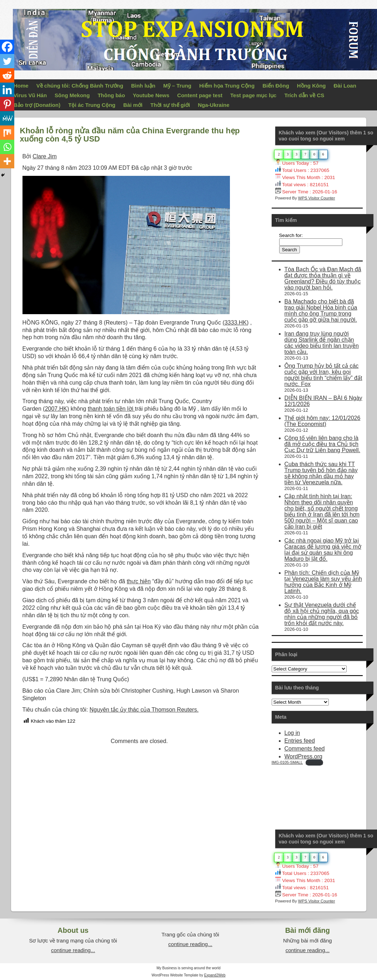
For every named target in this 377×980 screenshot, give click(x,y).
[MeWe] (7, 118)
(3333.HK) (235, 323)
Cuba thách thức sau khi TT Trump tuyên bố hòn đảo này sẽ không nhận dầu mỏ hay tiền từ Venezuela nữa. (321, 473)
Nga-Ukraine (213, 105)
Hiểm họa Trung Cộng (227, 86)
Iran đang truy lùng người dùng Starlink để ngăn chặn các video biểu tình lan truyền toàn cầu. (322, 343)
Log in (292, 733)
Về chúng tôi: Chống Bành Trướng (80, 86)
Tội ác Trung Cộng (92, 105)
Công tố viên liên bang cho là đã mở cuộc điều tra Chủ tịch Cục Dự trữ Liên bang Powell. (323, 444)
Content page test (200, 95)
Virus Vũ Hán (30, 95)
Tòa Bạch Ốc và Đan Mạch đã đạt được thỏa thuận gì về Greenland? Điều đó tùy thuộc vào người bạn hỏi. (323, 278)
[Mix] (7, 133)
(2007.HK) (56, 409)
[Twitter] (7, 61)
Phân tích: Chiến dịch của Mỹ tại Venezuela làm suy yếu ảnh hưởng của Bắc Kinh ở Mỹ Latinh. (323, 582)
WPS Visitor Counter (317, 198)
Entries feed (300, 741)
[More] (7, 161)
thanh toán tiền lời (111, 409)
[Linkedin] (7, 90)
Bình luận (143, 86)
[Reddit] (7, 75)
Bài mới (133, 105)
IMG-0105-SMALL (287, 762)
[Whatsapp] (7, 147)
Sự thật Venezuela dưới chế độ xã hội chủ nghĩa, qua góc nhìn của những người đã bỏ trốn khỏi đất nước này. (322, 614)
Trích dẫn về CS (304, 95)
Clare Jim (45, 156)
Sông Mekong (72, 95)
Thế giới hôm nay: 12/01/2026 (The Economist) (323, 421)
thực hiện (139, 581)
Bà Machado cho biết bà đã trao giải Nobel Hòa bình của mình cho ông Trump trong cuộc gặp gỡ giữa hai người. (321, 311)
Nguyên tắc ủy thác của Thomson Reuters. (144, 710)
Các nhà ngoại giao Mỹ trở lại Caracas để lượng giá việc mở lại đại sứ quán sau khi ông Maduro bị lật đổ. (323, 550)
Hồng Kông (311, 86)
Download (314, 762)
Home (21, 86)
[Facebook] (7, 47)
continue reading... (73, 950)
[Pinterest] (7, 104)
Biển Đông (276, 86)
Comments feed (305, 749)
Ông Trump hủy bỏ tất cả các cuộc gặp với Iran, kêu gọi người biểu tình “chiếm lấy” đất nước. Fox (323, 375)
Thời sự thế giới (170, 105)
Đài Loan (345, 86)
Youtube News (151, 95)
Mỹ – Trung (177, 86)
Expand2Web (215, 975)
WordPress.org (303, 756)
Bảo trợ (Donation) (37, 105)
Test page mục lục (253, 95)
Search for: (291, 235)
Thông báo (111, 95)
